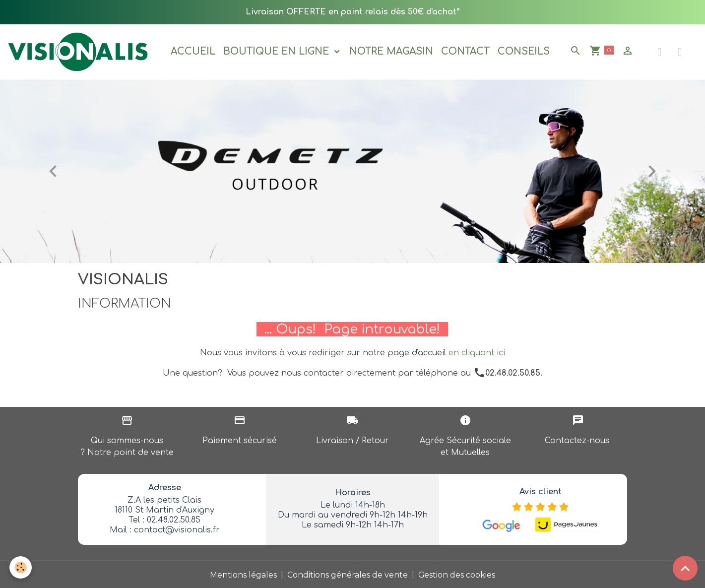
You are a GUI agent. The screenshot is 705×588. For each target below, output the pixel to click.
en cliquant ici (477, 352)
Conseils (524, 51)
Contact (466, 51)
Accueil (193, 51)
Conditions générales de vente (348, 574)
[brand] (80, 52)
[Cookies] (21, 567)
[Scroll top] (685, 568)
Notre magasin (392, 51)
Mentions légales (243, 574)
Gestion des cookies (457, 574)
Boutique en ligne (278, 51)
